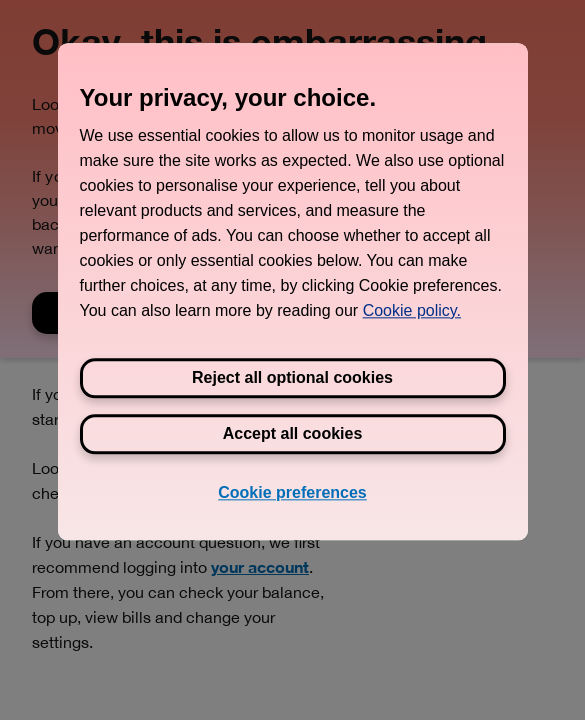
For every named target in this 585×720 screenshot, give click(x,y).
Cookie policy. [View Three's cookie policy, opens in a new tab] (412, 310)
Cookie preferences (292, 492)
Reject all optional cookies (292, 377)
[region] (293, 291)
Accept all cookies (293, 433)
